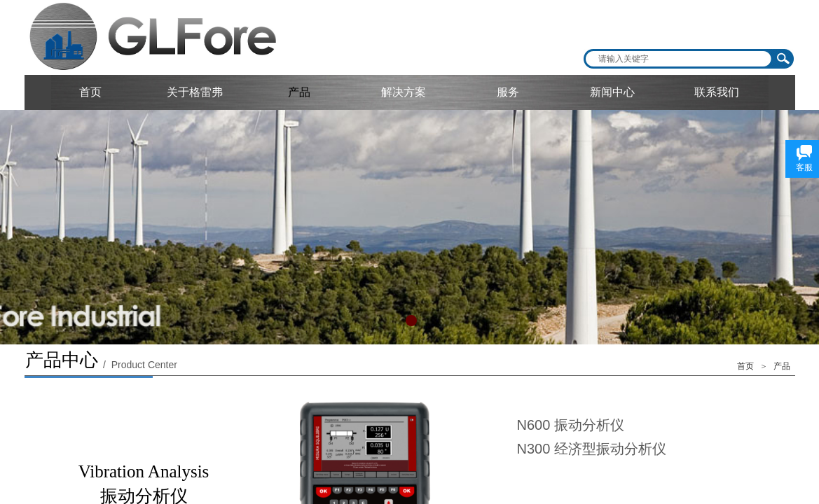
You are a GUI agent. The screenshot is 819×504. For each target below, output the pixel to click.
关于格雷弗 (195, 92)
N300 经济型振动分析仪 (592, 449)
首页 (90, 92)
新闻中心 (612, 92)
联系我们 (717, 92)
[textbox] (680, 59)
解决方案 (404, 92)
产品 (299, 92)
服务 (508, 92)
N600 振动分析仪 (571, 425)
